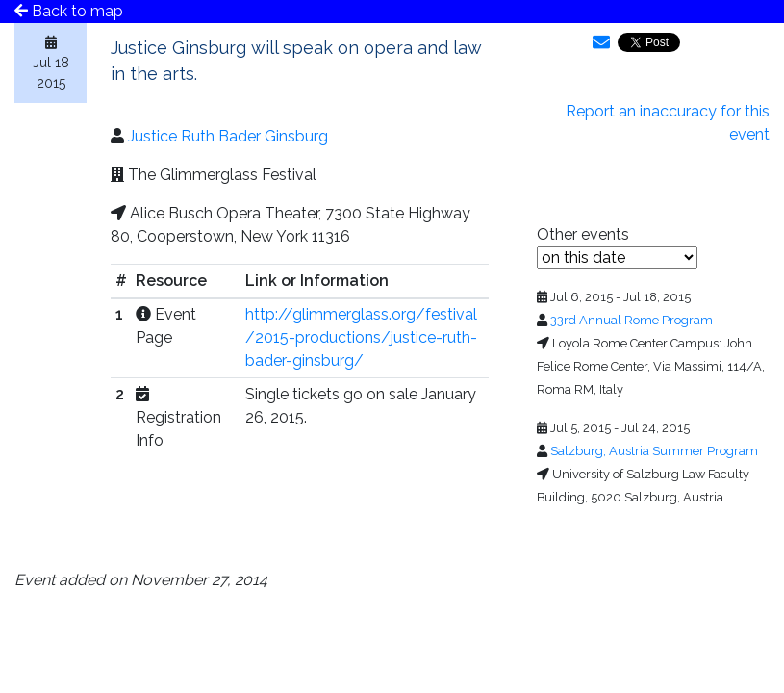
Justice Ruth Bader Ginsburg (228, 136)
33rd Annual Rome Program (632, 320)
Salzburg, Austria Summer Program (654, 451)
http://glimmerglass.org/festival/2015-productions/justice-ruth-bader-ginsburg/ (361, 337)
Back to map (69, 11)
